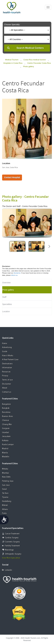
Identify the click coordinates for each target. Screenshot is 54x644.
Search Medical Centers (30, 48)
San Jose (6, 485)
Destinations (7, 364)
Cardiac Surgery (12, 538)
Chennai (6, 420)
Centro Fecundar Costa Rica (39, 63)
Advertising (7, 347)
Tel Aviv (5, 493)
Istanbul (6, 433)
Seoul (4, 489)
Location (6, 311)
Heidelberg (7, 501)
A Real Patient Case (10, 360)
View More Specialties (11, 558)
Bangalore (6, 404)
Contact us (7, 392)
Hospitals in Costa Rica (13, 63)
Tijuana (5, 497)
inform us (14, 275)
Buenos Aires (8, 416)
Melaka (5, 469)
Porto (4, 513)
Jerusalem (6, 437)
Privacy (5, 376)
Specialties (7, 304)
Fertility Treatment (12, 546)
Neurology (9, 550)
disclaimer (17, 273)
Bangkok (6, 408)
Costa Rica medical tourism (35, 60)
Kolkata (5, 441)
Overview (6, 283)
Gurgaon (6, 428)
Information (7, 368)
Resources (6, 372)
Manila (5, 453)
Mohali (5, 505)
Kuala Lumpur (8, 445)
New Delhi (6, 477)
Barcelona (6, 412)
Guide (5, 352)
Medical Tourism (12, 60)
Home (5, 344)
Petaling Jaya (8, 481)
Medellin (6, 457)
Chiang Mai (7, 424)
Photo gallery (28, 66)
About (5, 388)
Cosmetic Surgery (12, 542)
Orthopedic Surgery (13, 554)
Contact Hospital (12, 177)
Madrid (5, 449)
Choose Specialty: (12, 24)
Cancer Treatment (12, 534)
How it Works (8, 356)
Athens (5, 509)
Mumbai (6, 473)
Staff (4, 297)
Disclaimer (7, 384)
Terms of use (7, 380)
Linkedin (7, 570)
